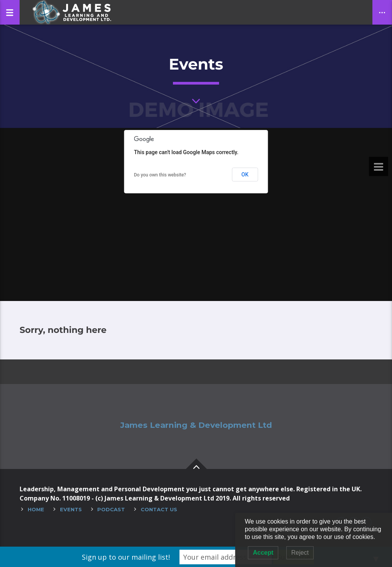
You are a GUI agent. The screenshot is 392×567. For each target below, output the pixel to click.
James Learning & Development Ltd (196, 425)
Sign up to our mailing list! (126, 557)
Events (71, 509)
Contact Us (159, 509)
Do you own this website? (160, 175)
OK (245, 175)
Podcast (111, 509)
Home (36, 509)
